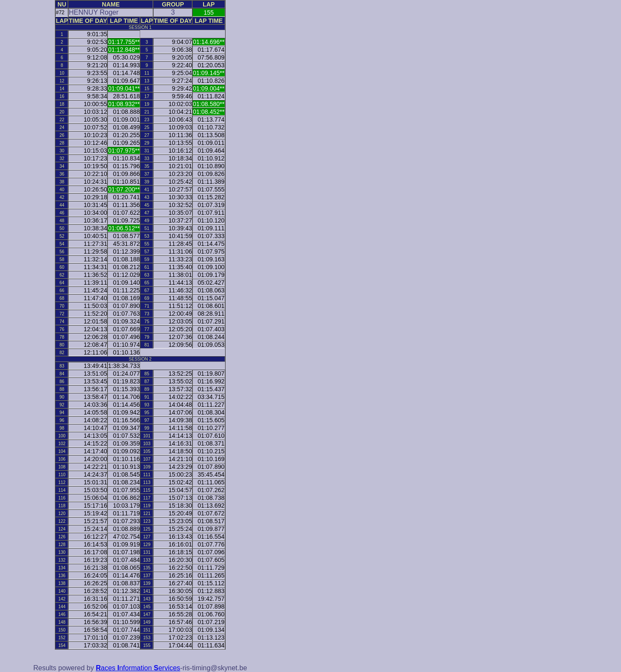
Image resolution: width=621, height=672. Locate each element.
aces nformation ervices (138, 668)
